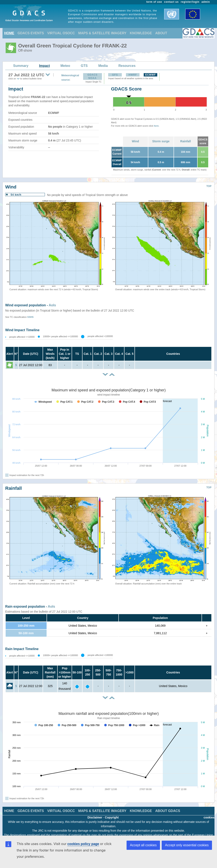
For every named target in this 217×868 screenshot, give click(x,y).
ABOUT (161, 33)
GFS (115, 75)
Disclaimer (95, 817)
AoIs (52, 305)
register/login (190, 2)
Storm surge (161, 141)
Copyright (112, 817)
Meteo (65, 66)
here (156, 126)
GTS (84, 66)
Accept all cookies (143, 845)
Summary (21, 66)
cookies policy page (83, 844)
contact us (171, 2)
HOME (9, 33)
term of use (154, 2)
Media (103, 66)
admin (206, 2)
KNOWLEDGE (141, 33)
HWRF (133, 75)
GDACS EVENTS (31, 33)
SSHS (30, 317)
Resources (127, 66)
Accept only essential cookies (187, 845)
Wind (135, 141)
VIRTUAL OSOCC (61, 33)
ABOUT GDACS (168, 811)
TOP (209, 186)
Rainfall (186, 141)
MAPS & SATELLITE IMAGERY (102, 33)
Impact (44, 66)
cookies (209, 817)
